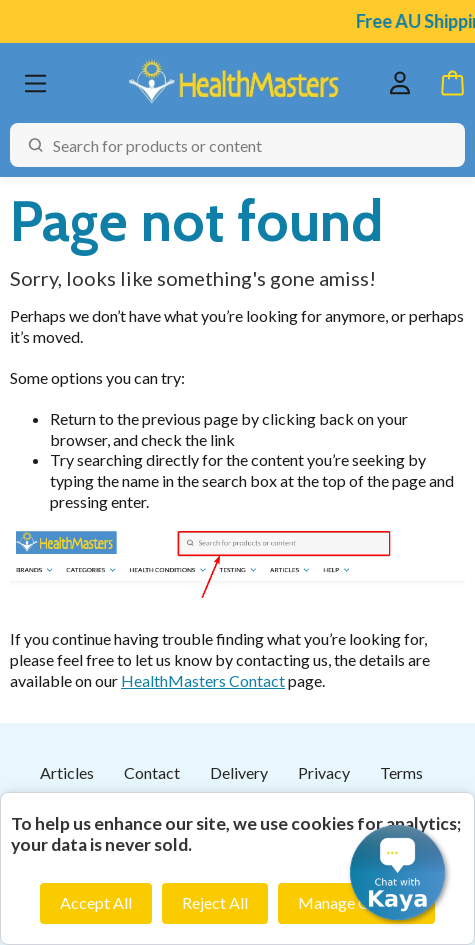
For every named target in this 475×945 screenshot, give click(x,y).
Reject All (215, 902)
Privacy (324, 772)
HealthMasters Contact (203, 680)
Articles (67, 772)
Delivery (239, 772)
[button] (397, 872)
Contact (152, 772)
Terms (401, 772)
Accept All (96, 902)
